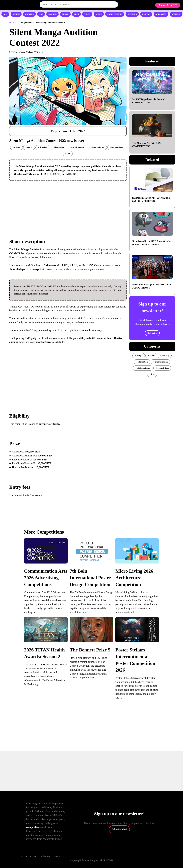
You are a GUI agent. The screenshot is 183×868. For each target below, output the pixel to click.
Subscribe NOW (119, 829)
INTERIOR (132, 14)
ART (41, 14)
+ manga (16, 147)
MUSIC (99, 14)
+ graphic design (76, 147)
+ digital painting (97, 147)
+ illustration (58, 147)
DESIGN (16, 14)
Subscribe (152, 333)
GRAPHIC (29, 14)
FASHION (52, 14)
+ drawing (42, 147)
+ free (68, 154)
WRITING (176, 14)
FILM (76, 14)
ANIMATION (161, 14)
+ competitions (116, 147)
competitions (33, 827)
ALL (5, 14)
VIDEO (87, 14)
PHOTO (65, 14)
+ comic (29, 147)
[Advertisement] (68, 204)
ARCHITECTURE (115, 14)
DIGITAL (146, 14)
